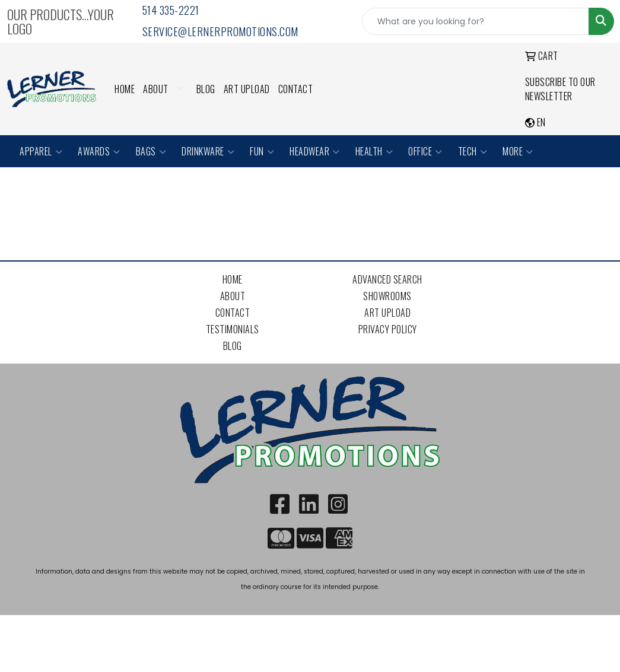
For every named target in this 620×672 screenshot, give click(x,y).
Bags (151, 151)
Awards (99, 151)
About (156, 89)
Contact (296, 89)
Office (425, 151)
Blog (206, 89)
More (518, 151)
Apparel (41, 151)
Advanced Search (387, 279)
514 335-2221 (171, 10)
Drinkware (208, 151)
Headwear (315, 151)
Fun (262, 151)
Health (374, 151)
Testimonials (233, 329)
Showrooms (387, 296)
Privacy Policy (388, 329)
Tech (473, 151)
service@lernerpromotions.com (220, 31)
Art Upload (247, 89)
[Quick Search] (476, 21)
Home (125, 89)
